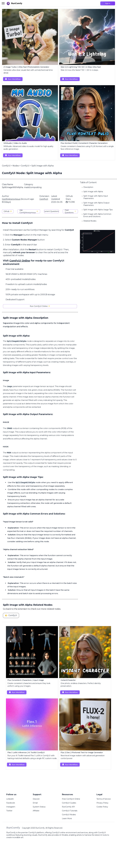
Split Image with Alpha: (93, 192)
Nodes (16, 166)
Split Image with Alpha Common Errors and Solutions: (97, 215)
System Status (39, 807)
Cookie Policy (102, 807)
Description (88, 187)
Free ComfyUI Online (71, 799)
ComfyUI (6, 166)
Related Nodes (90, 221)
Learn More (67, 818)
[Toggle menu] (3, 3)
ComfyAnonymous (11, 199)
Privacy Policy (102, 803)
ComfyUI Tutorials (70, 811)
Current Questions (51, 211)
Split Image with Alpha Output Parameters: (96, 204)
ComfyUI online (59, 833)
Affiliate (36, 811)
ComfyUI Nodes (69, 815)
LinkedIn (10, 799)
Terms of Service (104, 799)
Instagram (11, 807)
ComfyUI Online (20, 261)
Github (8, 211)
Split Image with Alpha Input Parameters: (96, 197)
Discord (36, 799)
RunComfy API (68, 807)
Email (35, 803)
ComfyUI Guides (69, 803)
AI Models (64, 835)
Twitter (9, 811)
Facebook (11, 803)
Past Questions (70, 211)
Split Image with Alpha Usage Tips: (98, 210)
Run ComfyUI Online (40, 306)
